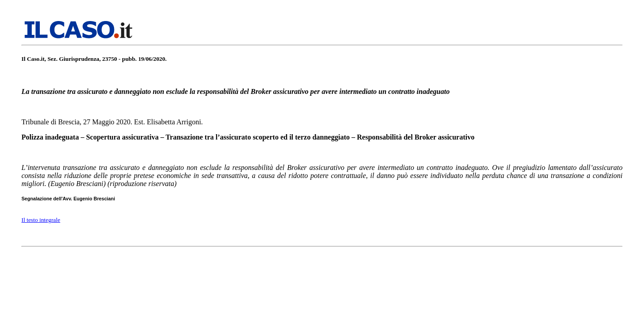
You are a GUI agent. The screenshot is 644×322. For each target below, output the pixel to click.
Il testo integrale (41, 220)
